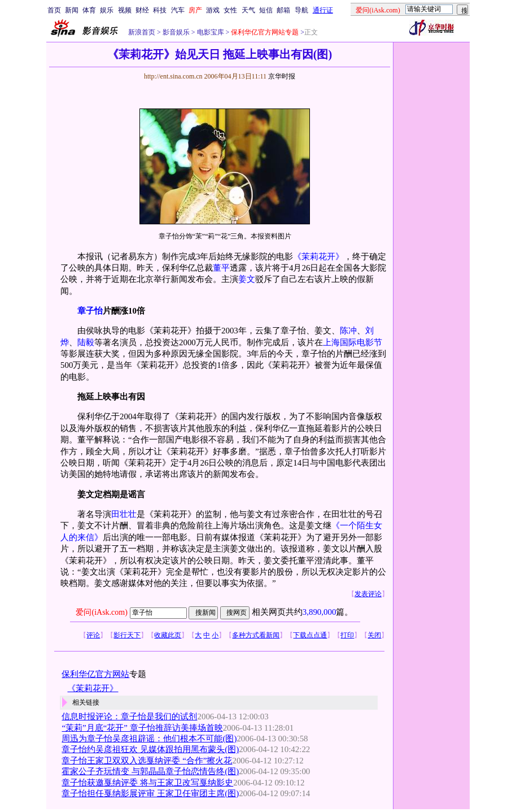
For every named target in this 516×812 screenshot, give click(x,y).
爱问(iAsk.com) (101, 612)
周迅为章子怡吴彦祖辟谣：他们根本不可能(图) (149, 739)
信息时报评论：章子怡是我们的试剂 (129, 717)
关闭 (374, 635)
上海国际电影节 (353, 342)
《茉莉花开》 (318, 257)
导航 (301, 10)
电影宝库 (210, 32)
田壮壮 (124, 514)
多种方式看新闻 (256, 635)
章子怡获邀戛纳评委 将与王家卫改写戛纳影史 (147, 783)
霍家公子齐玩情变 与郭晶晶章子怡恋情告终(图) (150, 771)
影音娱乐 (176, 32)
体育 (89, 10)
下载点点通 (310, 635)
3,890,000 (320, 612)
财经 (142, 10)
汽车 (178, 10)
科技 (160, 10)
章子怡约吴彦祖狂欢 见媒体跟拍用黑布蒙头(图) (150, 749)
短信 (266, 10)
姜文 (247, 279)
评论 (93, 635)
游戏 (213, 10)
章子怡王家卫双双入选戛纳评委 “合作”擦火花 (147, 761)
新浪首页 (142, 32)
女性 (230, 10)
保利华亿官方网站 (95, 674)
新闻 (72, 10)
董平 (221, 268)
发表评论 (368, 594)
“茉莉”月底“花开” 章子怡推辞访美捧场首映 (142, 728)
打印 (347, 635)
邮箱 (283, 10)
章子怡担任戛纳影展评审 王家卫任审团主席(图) (150, 793)
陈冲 (348, 331)
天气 (248, 10)
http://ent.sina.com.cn (174, 76)
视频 (125, 10)
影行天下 (127, 635)
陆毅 (86, 342)
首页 (54, 10)
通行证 (323, 10)
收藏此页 (168, 635)
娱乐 (107, 10)
